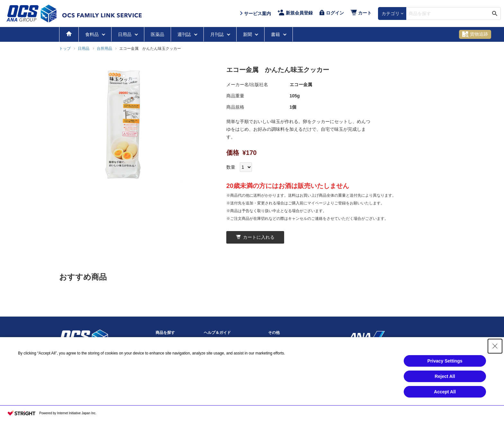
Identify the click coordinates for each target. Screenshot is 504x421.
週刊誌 (185, 34)
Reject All (445, 376)
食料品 (93, 34)
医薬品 (157, 34)
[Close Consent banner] (495, 346)
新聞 (248, 34)
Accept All (445, 392)
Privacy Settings (445, 361)
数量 (231, 167)
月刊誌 (218, 34)
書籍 (276, 34)
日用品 (125, 34)
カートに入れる (255, 237)
